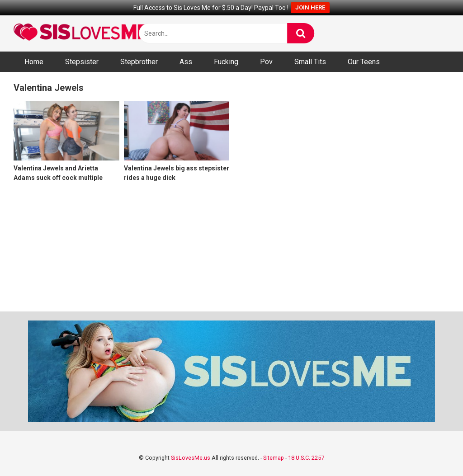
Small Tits (310, 62)
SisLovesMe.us (191, 458)
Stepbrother (139, 62)
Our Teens (364, 62)
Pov (266, 62)
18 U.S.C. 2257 (306, 458)
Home (34, 62)
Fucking (226, 62)
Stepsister (82, 62)
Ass (186, 62)
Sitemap (274, 458)
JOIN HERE (310, 7)
